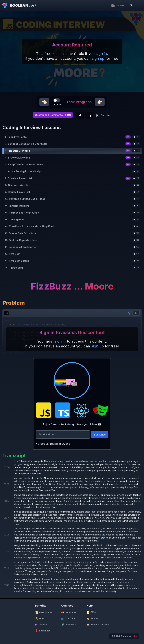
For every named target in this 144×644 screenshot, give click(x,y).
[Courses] (118, 6)
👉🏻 (100, 102)
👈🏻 (44, 102)
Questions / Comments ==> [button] (53, 115)
